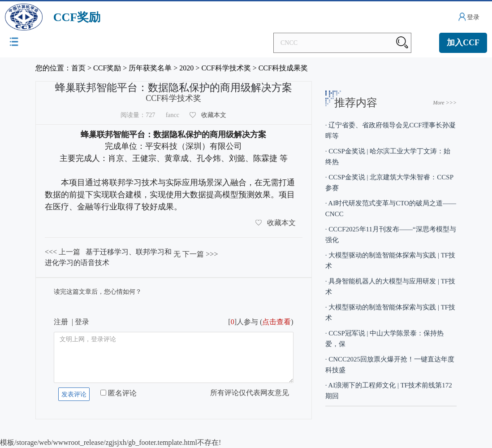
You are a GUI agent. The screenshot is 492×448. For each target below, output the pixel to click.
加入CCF (463, 43)
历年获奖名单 (150, 68)
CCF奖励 (107, 68)
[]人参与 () (261, 322)
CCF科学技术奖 (226, 68)
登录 (473, 17)
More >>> (445, 103)
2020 (186, 68)
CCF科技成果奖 (283, 68)
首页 (78, 68)
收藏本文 (214, 115)
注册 (61, 322)
